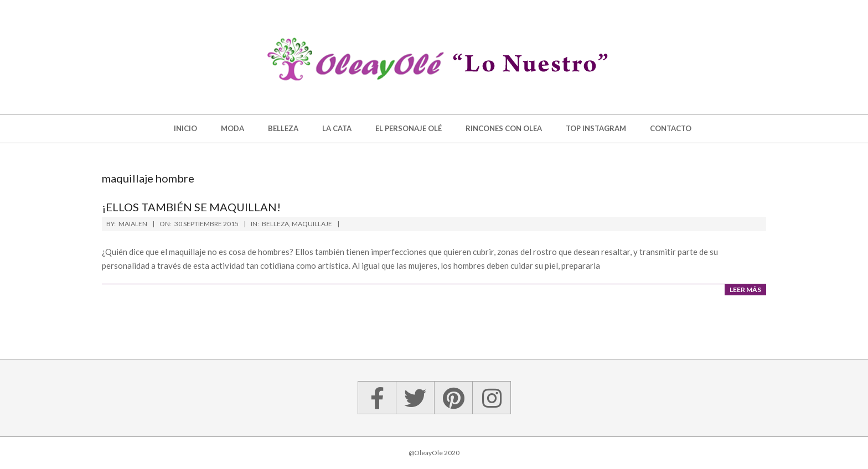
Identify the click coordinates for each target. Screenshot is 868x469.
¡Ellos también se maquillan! (191, 207)
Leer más (745, 290)
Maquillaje (312, 224)
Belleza (275, 224)
